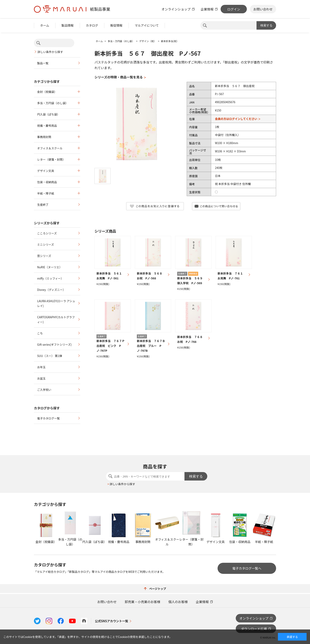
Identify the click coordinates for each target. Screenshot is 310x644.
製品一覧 (43, 63)
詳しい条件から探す (50, 52)
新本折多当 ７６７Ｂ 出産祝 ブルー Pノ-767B (152, 346)
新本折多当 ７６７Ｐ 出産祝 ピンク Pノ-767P (112, 346)
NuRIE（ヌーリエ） (50, 267)
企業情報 (207, 9)
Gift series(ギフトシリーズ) (54, 344)
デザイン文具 (46, 171)
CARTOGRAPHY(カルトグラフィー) (56, 319)
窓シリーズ (44, 256)
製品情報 (68, 25)
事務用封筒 (44, 137)
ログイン (234, 9)
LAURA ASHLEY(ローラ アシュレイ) (56, 303)
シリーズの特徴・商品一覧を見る (119, 77)
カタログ (92, 25)
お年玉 (41, 367)
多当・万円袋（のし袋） (53, 103)
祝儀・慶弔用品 (47, 126)
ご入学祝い (44, 390)
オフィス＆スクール (50, 148)
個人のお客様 (178, 602)
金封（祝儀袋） (47, 92)
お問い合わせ (263, 9)
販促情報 (116, 25)
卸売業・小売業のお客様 (142, 602)
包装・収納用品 (47, 182)
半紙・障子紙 (46, 193)
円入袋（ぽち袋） (48, 114)
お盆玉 (41, 378)
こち (40, 333)
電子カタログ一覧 (48, 418)
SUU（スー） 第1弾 (50, 356)
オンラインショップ (176, 9)
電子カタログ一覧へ (247, 568)
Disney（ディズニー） (51, 290)
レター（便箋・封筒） (51, 159)
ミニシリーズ (46, 244)
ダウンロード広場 (254, 629)
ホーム (45, 25)
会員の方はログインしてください (236, 119)
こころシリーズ (47, 233)
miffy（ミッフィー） (50, 278)
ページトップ (155, 589)
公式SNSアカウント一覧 (112, 621)
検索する (266, 25)
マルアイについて (147, 25)
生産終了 (43, 205)
